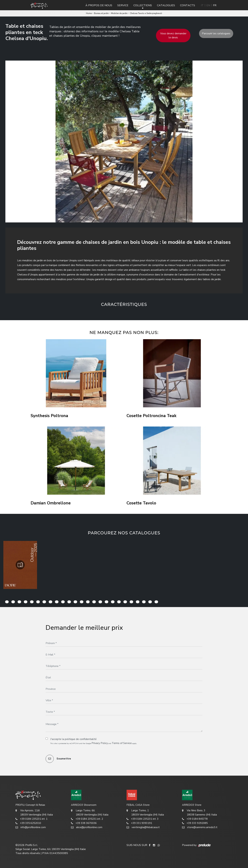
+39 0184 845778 (195, 819)
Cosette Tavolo (141, 503)
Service (123, 5)
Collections (143, 5)
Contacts (188, 5)
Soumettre (58, 759)
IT (202, 5)
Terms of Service (122, 743)
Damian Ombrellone (51, 503)
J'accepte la (73, 739)
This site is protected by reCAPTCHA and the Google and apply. (94, 743)
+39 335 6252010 (28, 823)
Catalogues (166, 5)
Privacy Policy (100, 743)
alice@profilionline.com (87, 827)
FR (215, 5)
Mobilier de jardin (119, 13)
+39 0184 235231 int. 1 (31, 819)
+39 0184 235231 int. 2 (87, 819)
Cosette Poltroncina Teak (152, 416)
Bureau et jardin (101, 13)
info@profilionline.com (31, 827)
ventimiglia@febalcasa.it (143, 827)
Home (89, 13)
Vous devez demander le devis (173, 36)
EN (208, 5)
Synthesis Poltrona (49, 416)
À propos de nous (99, 5)
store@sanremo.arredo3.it (200, 827)
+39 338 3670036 (84, 823)
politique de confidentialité (81, 739)
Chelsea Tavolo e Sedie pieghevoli (146, 13)
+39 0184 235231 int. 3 (143, 819)
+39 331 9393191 (139, 823)
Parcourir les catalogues (216, 33)
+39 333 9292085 (195, 823)
